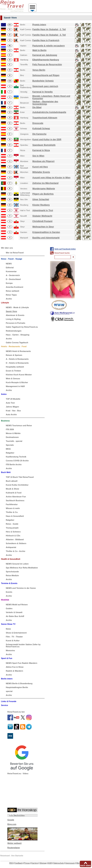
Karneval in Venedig (42, 92)
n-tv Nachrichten (17, 815)
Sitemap (43, 863)
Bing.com (12, 824)
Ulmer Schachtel (41, 199)
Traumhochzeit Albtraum (45, 118)
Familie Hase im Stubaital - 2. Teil (49, 29)
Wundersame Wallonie (44, 189)
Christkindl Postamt (42, 221)
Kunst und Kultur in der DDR (47, 140)
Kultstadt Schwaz (41, 129)
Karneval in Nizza (41, 150)
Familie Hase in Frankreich (46, 40)
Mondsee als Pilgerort (43, 161)
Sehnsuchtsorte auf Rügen (46, 75)
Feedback (19, 863)
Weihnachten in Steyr (43, 227)
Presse (27, 863)
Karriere (35, 863)
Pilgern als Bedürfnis (43, 194)
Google (11, 820)
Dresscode (38, 123)
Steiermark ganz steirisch (45, 86)
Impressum (70, 863)
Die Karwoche (39, 134)
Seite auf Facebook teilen (65, 249)
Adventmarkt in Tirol (43, 210)
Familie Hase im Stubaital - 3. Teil (49, 35)
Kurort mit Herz (40, 167)
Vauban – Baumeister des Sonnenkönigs (45, 103)
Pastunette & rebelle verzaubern (49, 46)
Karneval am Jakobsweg (45, 55)
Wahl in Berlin (39, 50)
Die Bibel (37, 107)
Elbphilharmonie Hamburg (46, 60)
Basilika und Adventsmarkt (46, 238)
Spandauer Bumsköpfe (44, 145)
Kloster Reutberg (41, 205)
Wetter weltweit (15, 843)
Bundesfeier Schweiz (43, 81)
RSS (11, 863)
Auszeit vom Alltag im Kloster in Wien (51, 178)
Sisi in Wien (38, 156)
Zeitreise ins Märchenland (45, 183)
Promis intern (39, 25)
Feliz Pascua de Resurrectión (47, 65)
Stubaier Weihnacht (42, 216)
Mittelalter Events (41, 172)
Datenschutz (58, 863)
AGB (50, 863)
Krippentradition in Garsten (46, 232)
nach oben (85, 866)
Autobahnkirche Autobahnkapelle (49, 112)
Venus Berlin (39, 70)
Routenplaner (14, 848)
